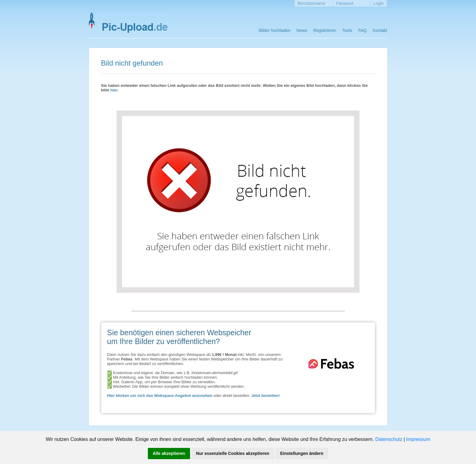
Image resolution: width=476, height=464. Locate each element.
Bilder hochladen (275, 30)
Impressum (418, 439)
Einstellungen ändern (302, 453)
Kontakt (380, 30)
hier (114, 90)
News (302, 30)
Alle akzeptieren (169, 453)
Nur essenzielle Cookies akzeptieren (233, 453)
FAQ (362, 30)
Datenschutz (389, 439)
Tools (347, 30)
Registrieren (325, 30)
